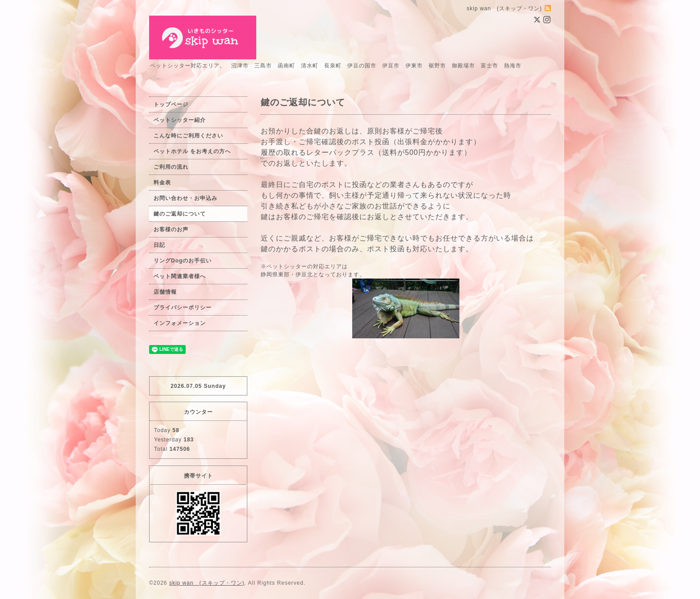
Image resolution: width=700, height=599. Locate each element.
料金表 (162, 183)
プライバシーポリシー (183, 308)
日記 (159, 245)
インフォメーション (180, 323)
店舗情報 (165, 292)
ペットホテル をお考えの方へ (192, 151)
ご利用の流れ (171, 167)
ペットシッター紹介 (180, 120)
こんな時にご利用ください (188, 136)
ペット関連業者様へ (180, 276)
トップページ (171, 104)
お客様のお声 (171, 229)
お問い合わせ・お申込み (185, 198)
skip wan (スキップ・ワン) (207, 583)
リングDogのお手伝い (183, 261)
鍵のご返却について (180, 214)
